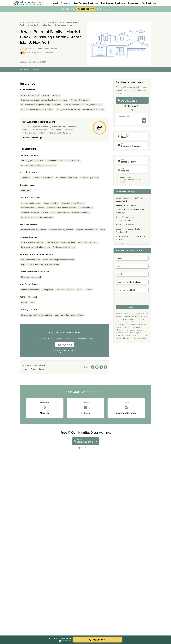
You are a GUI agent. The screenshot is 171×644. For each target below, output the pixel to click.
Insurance (24, 69)
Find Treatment (149, 3)
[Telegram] (101, 367)
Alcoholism (26, 178)
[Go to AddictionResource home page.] (28, 3)
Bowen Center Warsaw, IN (126, 225)
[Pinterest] (105, 367)
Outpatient (26, 190)
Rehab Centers (41, 22)
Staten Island (61, 22)
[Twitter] (93, 367)
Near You (133, 136)
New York (51, 22)
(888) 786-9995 (86, 9)
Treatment (36, 69)
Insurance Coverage (133, 145)
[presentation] (132, 303)
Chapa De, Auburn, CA (125, 244)
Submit (144, 121)
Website (133, 170)
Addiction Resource (27, 22)
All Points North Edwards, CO (127, 205)
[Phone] (130, 121)
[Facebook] (97, 367)
